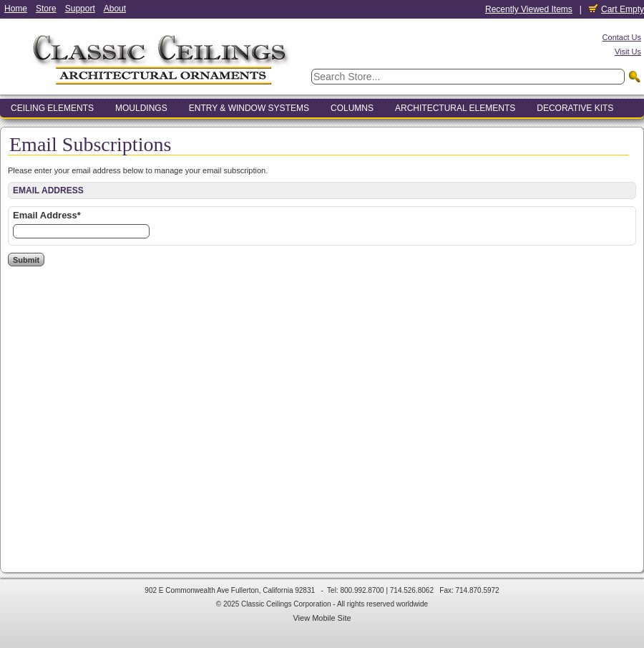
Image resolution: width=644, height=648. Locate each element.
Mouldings (141, 108)
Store (46, 9)
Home (16, 9)
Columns (352, 108)
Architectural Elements (455, 108)
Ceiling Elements (52, 108)
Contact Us (622, 37)
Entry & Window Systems (249, 108)
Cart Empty (616, 9)
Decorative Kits (575, 108)
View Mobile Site (322, 618)
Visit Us (628, 52)
